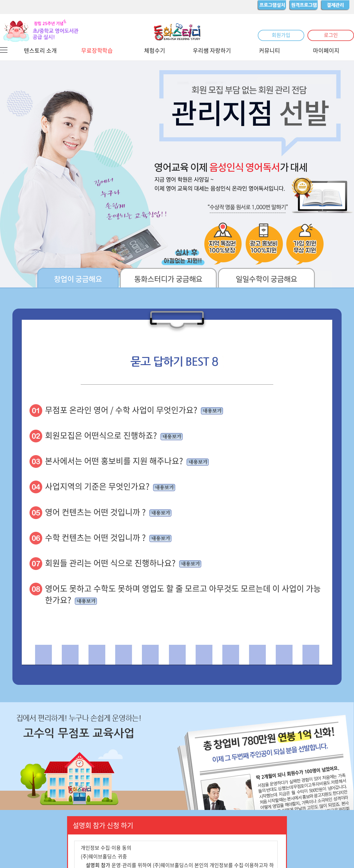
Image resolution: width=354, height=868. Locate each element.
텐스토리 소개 (40, 50)
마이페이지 (326, 50)
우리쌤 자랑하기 (212, 50)
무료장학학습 (97, 50)
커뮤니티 (270, 50)
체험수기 (155, 50)
